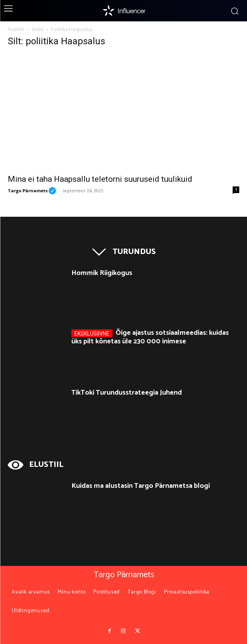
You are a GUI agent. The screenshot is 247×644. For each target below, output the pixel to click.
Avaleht (16, 29)
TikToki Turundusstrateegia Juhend (127, 393)
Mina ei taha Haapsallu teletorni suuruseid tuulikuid (100, 179)
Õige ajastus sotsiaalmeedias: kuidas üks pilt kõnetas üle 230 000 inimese (150, 337)
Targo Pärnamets (32, 191)
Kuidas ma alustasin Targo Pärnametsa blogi (141, 486)
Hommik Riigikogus (102, 273)
